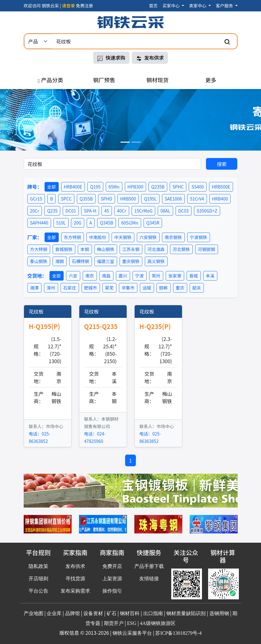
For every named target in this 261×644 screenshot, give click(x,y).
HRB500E (221, 187)
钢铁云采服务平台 (132, 633)
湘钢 (60, 261)
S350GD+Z (207, 211)
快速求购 (111, 58)
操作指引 (112, 591)
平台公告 (38, 591)
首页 (153, 6)
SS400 (198, 187)
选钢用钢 (219, 613)
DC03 (184, 211)
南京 (90, 276)
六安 (73, 276)
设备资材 (93, 613)
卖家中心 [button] (198, 6)
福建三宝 (106, 261)
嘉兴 (123, 276)
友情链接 (149, 579)
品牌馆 (73, 613)
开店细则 (38, 579)
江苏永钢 (131, 249)
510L (61, 223)
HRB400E (73, 187)
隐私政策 (38, 566)
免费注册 (85, 6)
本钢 (85, 249)
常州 (156, 276)
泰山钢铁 (39, 261)
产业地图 (34, 613)
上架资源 (112, 579)
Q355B (86, 199)
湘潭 (34, 288)
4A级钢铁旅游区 (158, 623)
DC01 (71, 211)
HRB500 (128, 199)
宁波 (140, 276)
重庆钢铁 (131, 261)
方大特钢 (39, 249)
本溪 (210, 276)
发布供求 (150, 58)
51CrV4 (197, 199)
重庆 (180, 288)
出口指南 (153, 613)
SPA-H (90, 211)
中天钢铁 (123, 237)
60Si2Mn (130, 223)
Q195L (150, 199)
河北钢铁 (181, 249)
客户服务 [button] (225, 6)
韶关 (197, 288)
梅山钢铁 (106, 249)
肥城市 (91, 288)
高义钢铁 (156, 261)
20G (78, 223)
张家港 (175, 276)
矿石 (112, 613)
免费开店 (112, 566)
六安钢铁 (148, 237)
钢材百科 (130, 613)
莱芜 (109, 288)
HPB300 (136, 187)
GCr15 (36, 199)
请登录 (69, 6)
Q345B (107, 223)
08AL (165, 211)
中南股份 (98, 237)
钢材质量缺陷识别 (186, 613)
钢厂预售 (104, 80)
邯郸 (164, 288)
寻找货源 (75, 579)
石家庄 (70, 288)
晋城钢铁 (64, 249)
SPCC (66, 199)
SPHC (178, 187)
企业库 (54, 613)
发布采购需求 (75, 591)
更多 (211, 80)
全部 (52, 187)
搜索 (222, 164)
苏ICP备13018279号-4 (178, 633)
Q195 (95, 187)
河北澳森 (156, 249)
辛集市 (128, 288)
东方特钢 (73, 237)
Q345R (153, 223)
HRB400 (220, 199)
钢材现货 (157, 80)
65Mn (114, 187)
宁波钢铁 (199, 237)
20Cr (35, 211)
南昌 (106, 276)
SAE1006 (173, 199)
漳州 (51, 288)
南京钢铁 (173, 237)
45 (107, 211)
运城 (147, 288)
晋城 (194, 276)
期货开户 (114, 623)
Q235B (158, 187)
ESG (132, 623)
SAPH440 (39, 223)
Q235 (52, 211)
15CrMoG (143, 211)
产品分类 (51, 80)
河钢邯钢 (207, 249)
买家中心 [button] (171, 6)
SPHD (107, 199)
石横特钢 (81, 261)
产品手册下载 (149, 566)
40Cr (122, 211)
